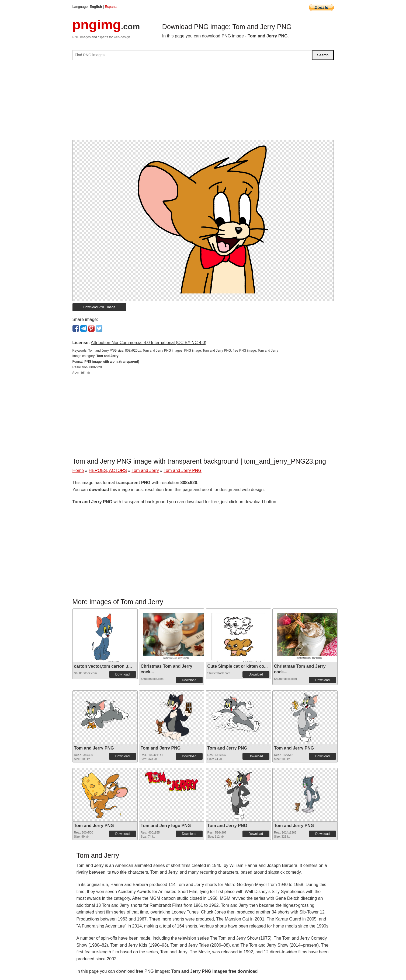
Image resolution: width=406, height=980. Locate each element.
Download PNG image (99, 307)
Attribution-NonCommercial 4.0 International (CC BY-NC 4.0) (149, 343)
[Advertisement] (203, 102)
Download (122, 674)
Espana (111, 7)
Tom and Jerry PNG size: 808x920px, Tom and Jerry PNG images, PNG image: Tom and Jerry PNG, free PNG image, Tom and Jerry (183, 351)
